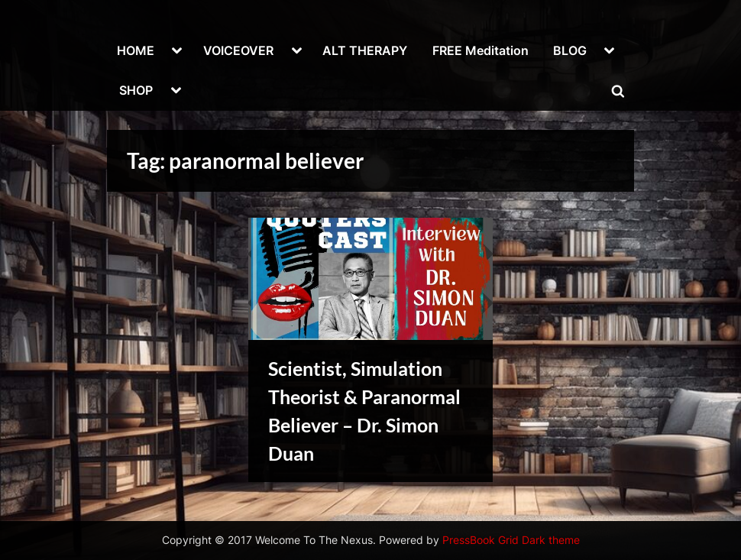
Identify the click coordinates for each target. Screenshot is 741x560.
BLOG (570, 50)
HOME (136, 50)
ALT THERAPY (365, 50)
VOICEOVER (238, 50)
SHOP (136, 90)
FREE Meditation (481, 50)
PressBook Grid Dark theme (511, 540)
